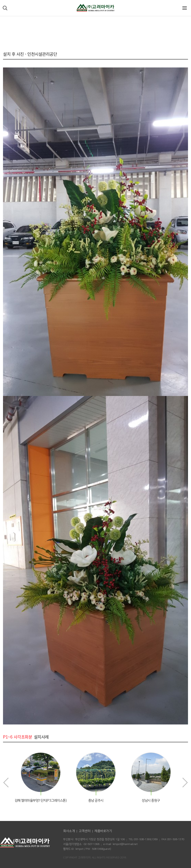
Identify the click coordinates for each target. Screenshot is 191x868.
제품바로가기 (103, 831)
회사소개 (69, 831)
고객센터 (85, 831)
